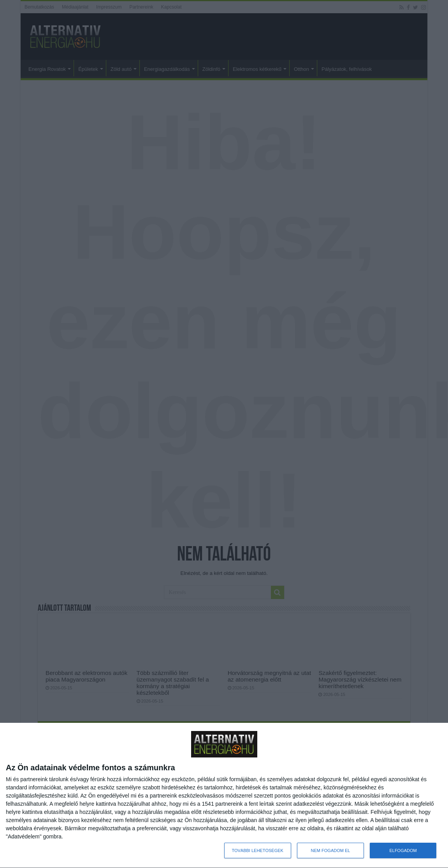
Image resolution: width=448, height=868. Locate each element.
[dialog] (224, 796)
